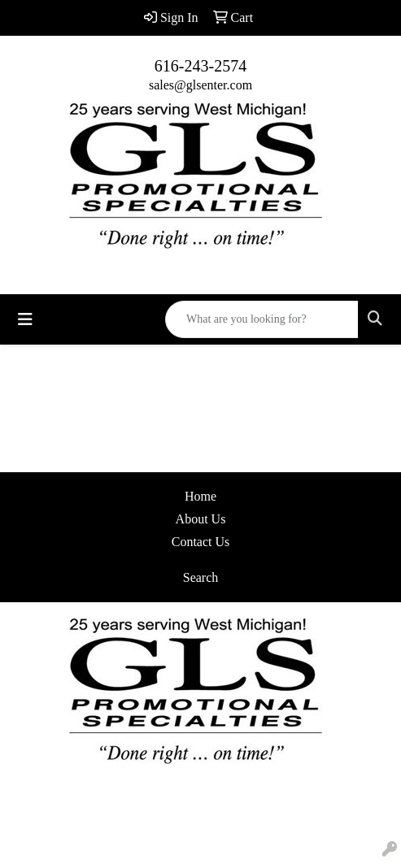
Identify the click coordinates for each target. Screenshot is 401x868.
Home (200, 496)
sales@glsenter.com (200, 85)
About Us (201, 519)
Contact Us (201, 542)
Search (201, 577)
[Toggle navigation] (25, 319)
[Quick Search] (262, 319)
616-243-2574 (200, 66)
